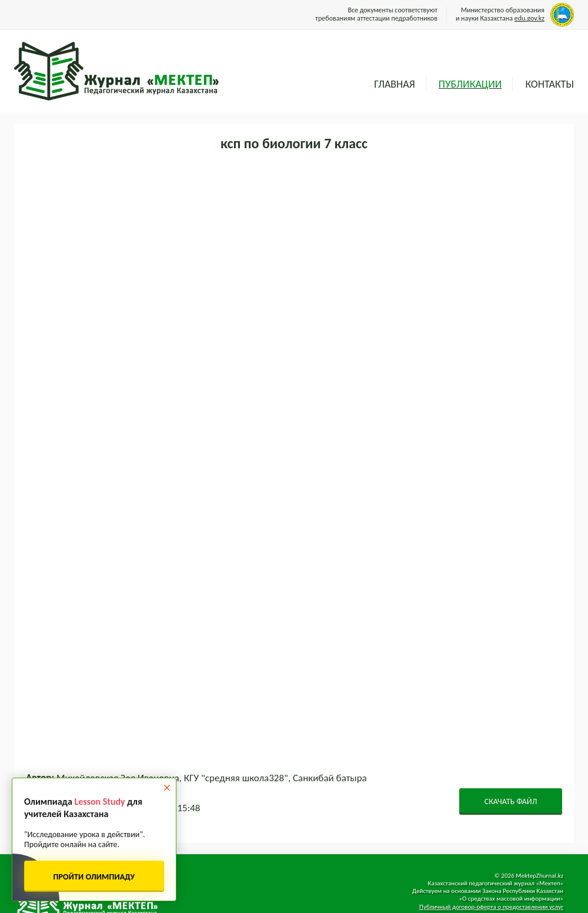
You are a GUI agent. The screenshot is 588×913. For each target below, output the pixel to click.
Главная (394, 84)
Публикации (470, 84)
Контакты (549, 84)
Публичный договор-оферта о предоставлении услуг (491, 907)
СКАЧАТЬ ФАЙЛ (511, 802)
